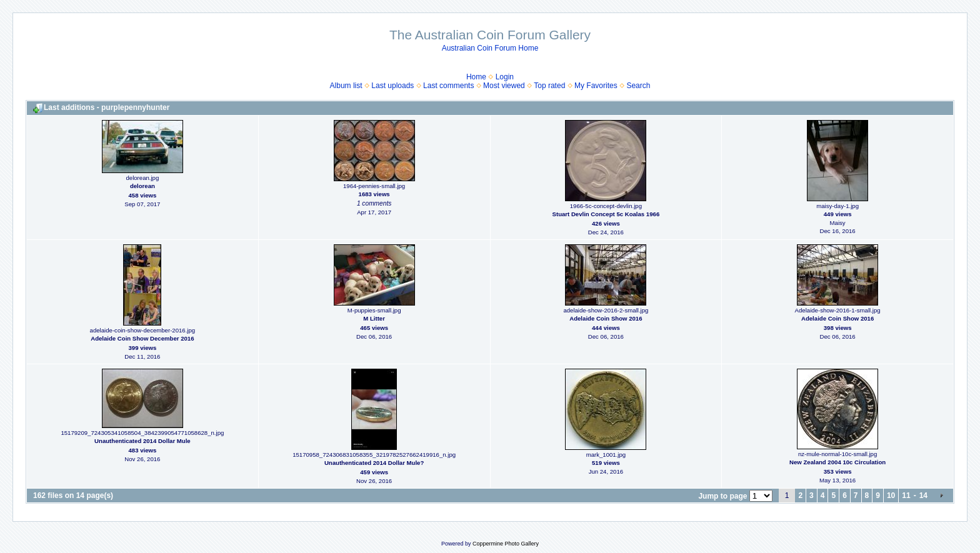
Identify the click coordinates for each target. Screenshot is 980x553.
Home (476, 77)
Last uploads (392, 86)
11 (906, 496)
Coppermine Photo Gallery (506, 544)
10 (891, 496)
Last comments (448, 86)
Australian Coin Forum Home (490, 48)
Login (505, 77)
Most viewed (504, 86)
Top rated (549, 86)
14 (923, 496)
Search (638, 86)
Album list (346, 86)
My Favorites (596, 86)
